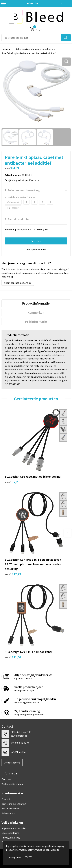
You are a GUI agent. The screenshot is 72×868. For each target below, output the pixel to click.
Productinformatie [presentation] (36, 303)
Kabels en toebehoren (27, 49)
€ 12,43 (13, 574)
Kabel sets (47, 49)
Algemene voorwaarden (14, 828)
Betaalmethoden (11, 808)
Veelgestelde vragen (12, 784)
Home (5, 49)
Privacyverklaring (11, 838)
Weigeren (28, 857)
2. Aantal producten (18, 219)
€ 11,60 (13, 657)
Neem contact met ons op (18, 283)
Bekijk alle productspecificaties (22, 180)
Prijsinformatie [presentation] (36, 322)
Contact (6, 799)
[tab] (36, 303)
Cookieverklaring (10, 833)
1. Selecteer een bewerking (22, 190)
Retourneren (8, 813)
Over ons (6, 779)
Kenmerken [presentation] (36, 312)
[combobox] (31, 38)
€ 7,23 (12, 482)
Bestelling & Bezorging (14, 804)
